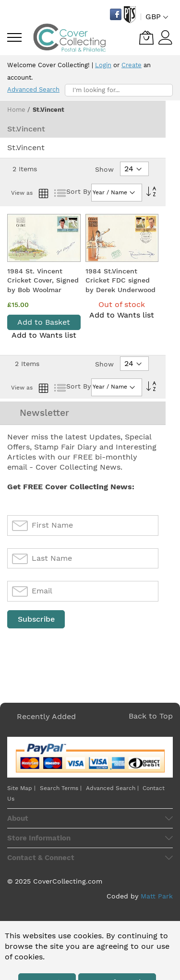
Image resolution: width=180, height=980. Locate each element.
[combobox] (119, 90)
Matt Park (157, 896)
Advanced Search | (113, 788)
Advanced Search (33, 89)
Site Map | (21, 788)
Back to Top (151, 716)
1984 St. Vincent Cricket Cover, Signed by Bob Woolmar (43, 280)
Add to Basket (44, 322)
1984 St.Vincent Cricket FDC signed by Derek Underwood (120, 280)
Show (104, 169)
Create (132, 65)
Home (17, 110)
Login (103, 65)
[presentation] (80, 653)
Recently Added (46, 716)
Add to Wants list (44, 335)
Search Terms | (61, 788)
